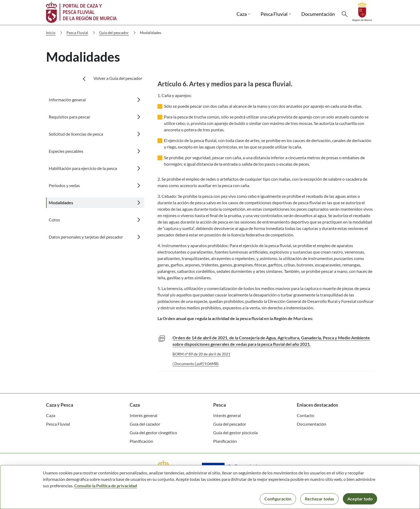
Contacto (305, 415)
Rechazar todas (319, 499)
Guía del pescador (119, 33)
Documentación (312, 424)
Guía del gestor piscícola (235, 432)
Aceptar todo (360, 499)
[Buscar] (345, 14)
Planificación (141, 441)
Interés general (143, 415)
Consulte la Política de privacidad (106, 486)
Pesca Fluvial (82, 33)
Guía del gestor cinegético (153, 432)
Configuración (278, 499)
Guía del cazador (145, 424)
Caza (51, 415)
